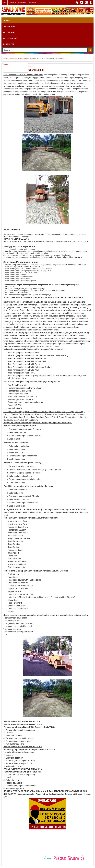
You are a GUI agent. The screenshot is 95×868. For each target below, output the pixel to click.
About (5, 2)
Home (6, 20)
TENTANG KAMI (9, 26)
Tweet (6, 65)
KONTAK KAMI (9, 44)
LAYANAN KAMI (9, 32)
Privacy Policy (23, 2)
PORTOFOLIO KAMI (10, 38)
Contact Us (12, 2)
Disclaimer (33, 2)
